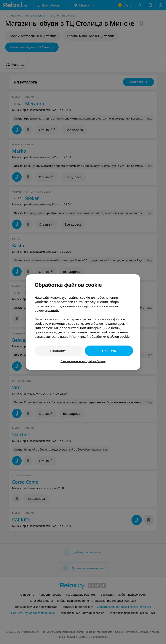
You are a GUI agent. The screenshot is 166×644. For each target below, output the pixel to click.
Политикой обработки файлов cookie (101, 336)
